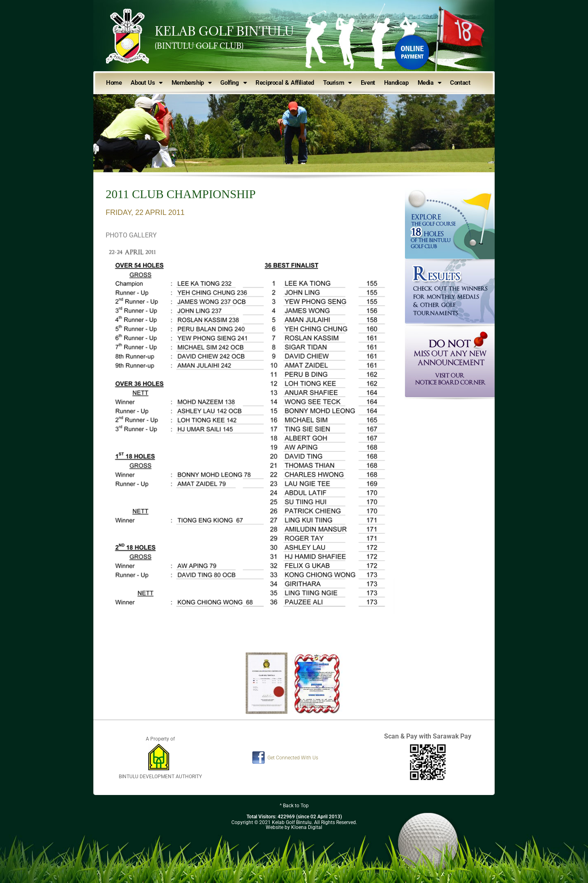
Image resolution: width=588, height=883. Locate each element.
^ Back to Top (294, 806)
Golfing (233, 83)
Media (430, 83)
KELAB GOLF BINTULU (224, 31)
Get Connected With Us (293, 758)
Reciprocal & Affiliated (285, 83)
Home (114, 83)
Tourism (337, 83)
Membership (192, 83)
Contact (460, 83)
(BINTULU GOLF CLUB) (199, 46)
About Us (146, 83)
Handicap (396, 83)
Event (368, 83)
